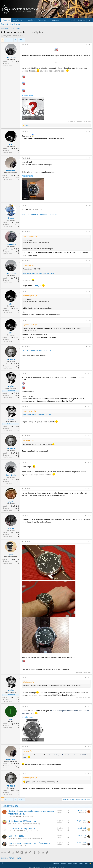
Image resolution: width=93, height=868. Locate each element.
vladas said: (27, 440)
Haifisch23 (12, 816)
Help (86, 863)
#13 (89, 462)
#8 (90, 320)
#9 (90, 347)
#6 (90, 261)
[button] (24, 20)
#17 (89, 677)
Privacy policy (78, 863)
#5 (90, 232)
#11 (89, 407)
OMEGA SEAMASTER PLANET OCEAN (38, 351)
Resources (42, 20)
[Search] (89, 20)
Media (30, 20)
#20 (89, 773)
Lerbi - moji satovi (16, 836)
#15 (89, 515)
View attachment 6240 (49, 214)
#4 (90, 205)
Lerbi (10, 838)
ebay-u (38, 286)
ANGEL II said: (28, 411)
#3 (90, 158)
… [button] (12, 40)
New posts (5, 24)
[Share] (87, 45)
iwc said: (26, 751)
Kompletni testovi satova (29, 824)
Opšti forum (30, 816)
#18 (89, 707)
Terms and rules (66, 863)
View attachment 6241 (30, 214)
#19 (89, 747)
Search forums (15, 24)
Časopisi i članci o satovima (33, 831)
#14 (89, 489)
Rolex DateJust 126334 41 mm (22, 821)
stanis (84, 830)
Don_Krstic (7, 36)
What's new (18, 20)
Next (20, 40)
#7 (90, 291)
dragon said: (27, 265)
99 (15, 40)
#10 (89, 373)
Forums (6, 20)
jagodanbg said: (29, 325)
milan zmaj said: (29, 236)
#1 (90, 45)
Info (26, 846)
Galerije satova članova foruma (32, 838)
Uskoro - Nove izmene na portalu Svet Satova (29, 843)
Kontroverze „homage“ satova (22, 829)
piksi (10, 824)
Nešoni (11, 831)
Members (56, 20)
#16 (89, 542)
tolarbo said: (27, 682)
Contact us (55, 863)
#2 (90, 132)
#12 (89, 436)
